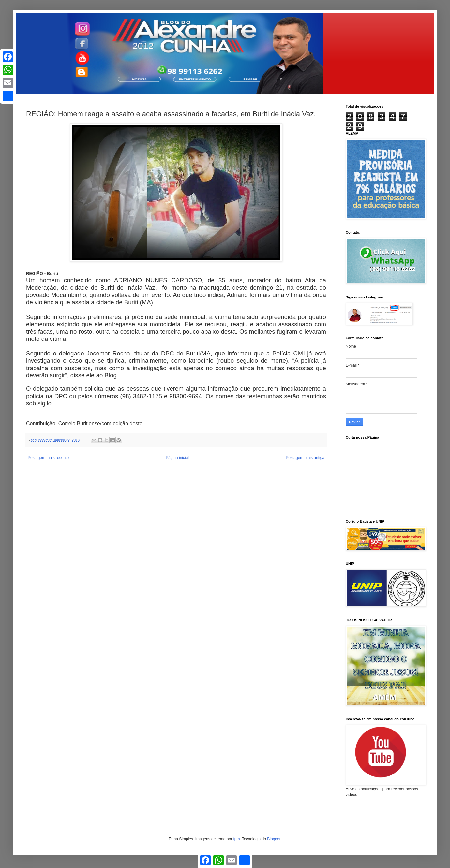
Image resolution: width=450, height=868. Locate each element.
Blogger (274, 839)
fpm (236, 839)
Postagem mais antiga (305, 458)
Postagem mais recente (48, 458)
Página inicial (177, 458)
